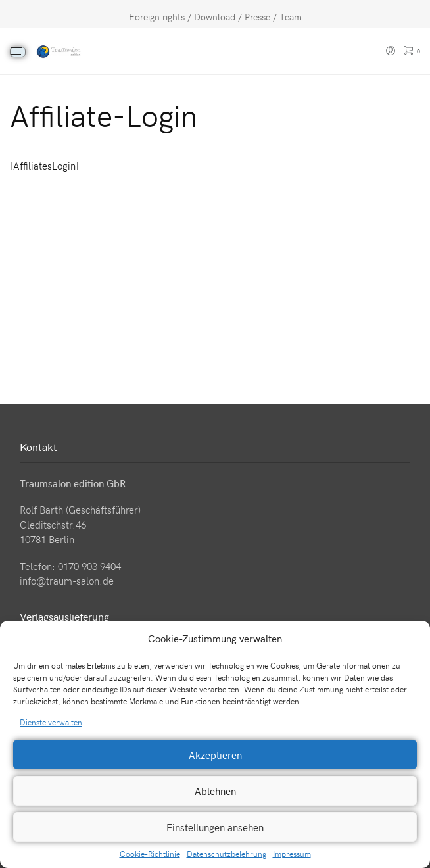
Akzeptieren (215, 755)
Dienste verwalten (51, 722)
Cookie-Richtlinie (150, 854)
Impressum (292, 854)
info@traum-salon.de (67, 581)
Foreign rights (157, 17)
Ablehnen (215, 791)
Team (291, 17)
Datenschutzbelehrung (227, 854)
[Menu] (18, 52)
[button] (410, 639)
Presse (257, 17)
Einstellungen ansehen (215, 827)
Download (215, 17)
